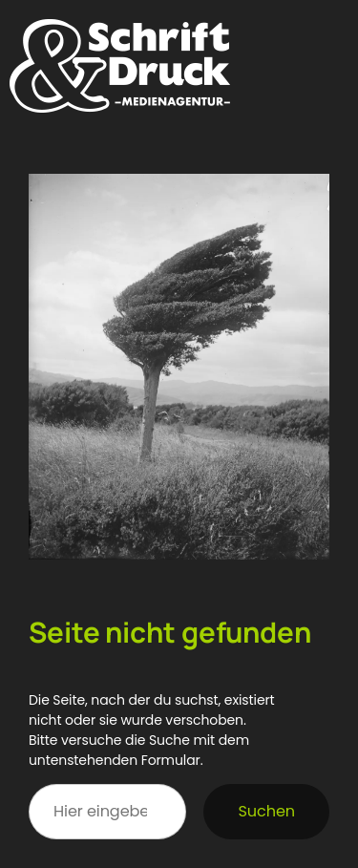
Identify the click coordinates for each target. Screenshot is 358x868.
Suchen (266, 811)
